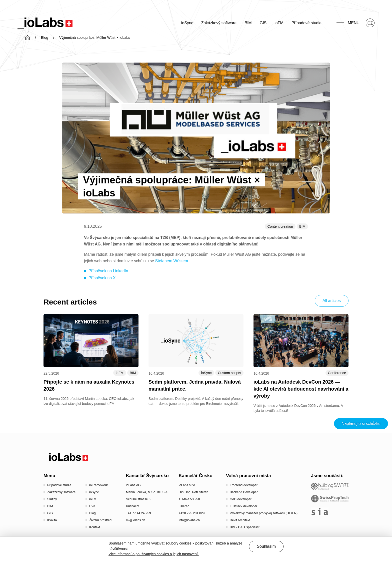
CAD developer (241, 499)
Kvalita (52, 520)
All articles (332, 301)
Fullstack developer (243, 506)
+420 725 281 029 (192, 513)
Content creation (280, 226)
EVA (92, 506)
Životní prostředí (101, 520)
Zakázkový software (219, 23)
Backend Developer (244, 492)
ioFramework (98, 485)
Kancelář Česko (196, 476)
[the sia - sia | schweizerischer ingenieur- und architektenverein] (320, 512)
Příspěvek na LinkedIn (108, 271)
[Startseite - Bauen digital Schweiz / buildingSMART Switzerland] (330, 486)
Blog (45, 38)
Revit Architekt (240, 520)
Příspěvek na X (102, 278)
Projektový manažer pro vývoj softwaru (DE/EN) (264, 513)
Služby (52, 499)
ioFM (279, 23)
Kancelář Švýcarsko (147, 476)
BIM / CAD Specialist (245, 527)
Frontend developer (244, 485)
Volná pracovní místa (248, 476)
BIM (248, 23)
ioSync (187, 23)
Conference (337, 373)
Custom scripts (229, 373)
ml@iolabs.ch (136, 520)
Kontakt (95, 527)
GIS (263, 23)
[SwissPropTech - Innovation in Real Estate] (330, 499)
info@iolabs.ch (189, 520)
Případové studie (306, 23)
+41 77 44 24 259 (138, 513)
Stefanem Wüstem (172, 261)
